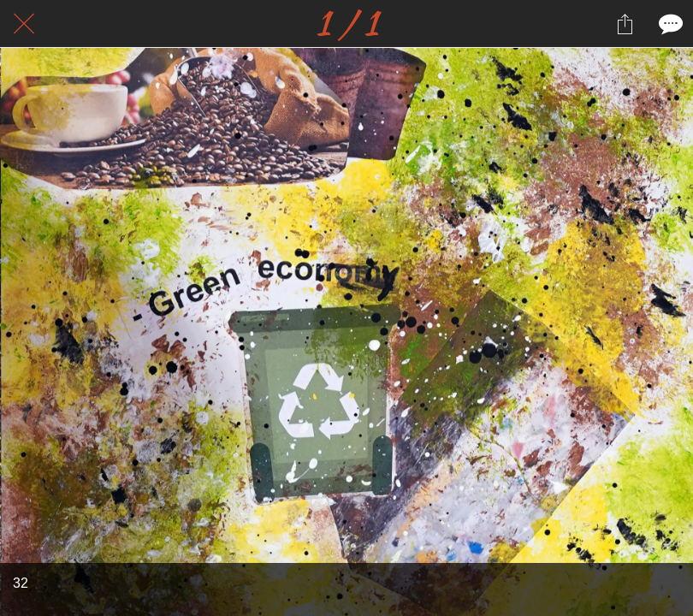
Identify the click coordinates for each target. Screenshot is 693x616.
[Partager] (625, 24)
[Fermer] (24, 24)
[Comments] (669, 24)
